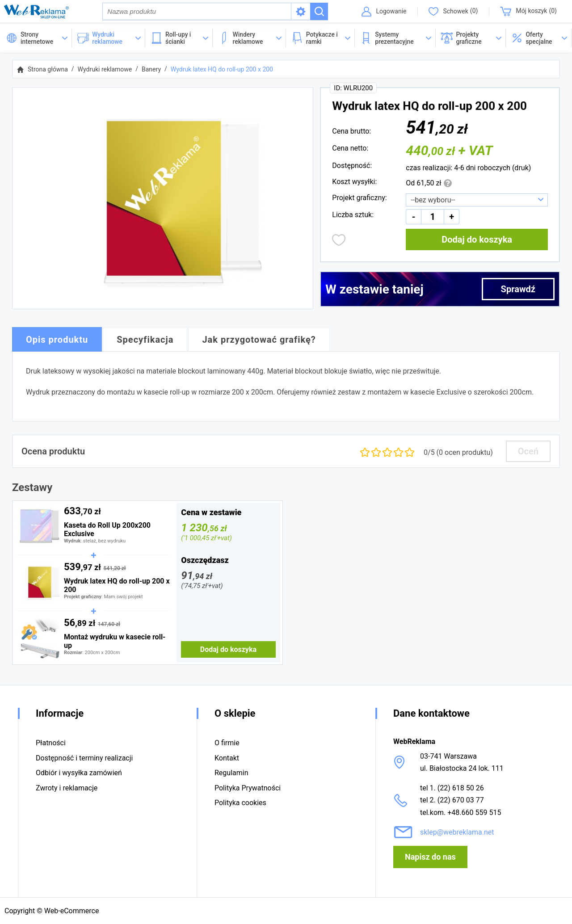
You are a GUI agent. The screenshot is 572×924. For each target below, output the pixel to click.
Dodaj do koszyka (477, 240)
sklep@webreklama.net (457, 832)
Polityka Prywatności (248, 788)
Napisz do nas (430, 857)
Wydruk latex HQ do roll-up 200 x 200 (222, 70)
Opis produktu (57, 340)
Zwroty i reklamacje (67, 788)
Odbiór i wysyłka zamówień (79, 773)
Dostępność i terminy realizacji (84, 758)
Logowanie (391, 11)
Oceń (528, 452)
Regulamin (231, 773)
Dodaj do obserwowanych (339, 240)
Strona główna (48, 70)
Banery (151, 70)
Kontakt (227, 758)
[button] (539, 38)
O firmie (227, 743)
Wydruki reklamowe (105, 70)
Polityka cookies (240, 803)
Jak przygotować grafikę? (259, 340)
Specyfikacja (145, 340)
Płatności (51, 743)
